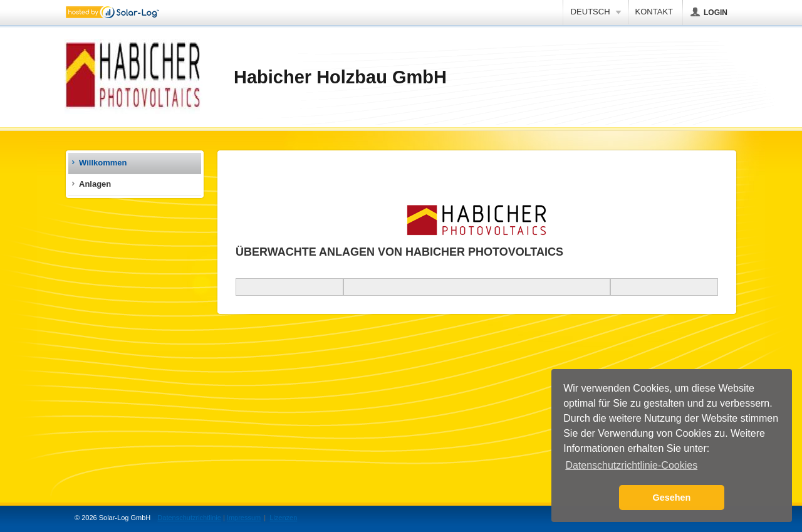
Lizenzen (283, 518)
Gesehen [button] (672, 498)
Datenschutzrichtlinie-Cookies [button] (631, 465)
